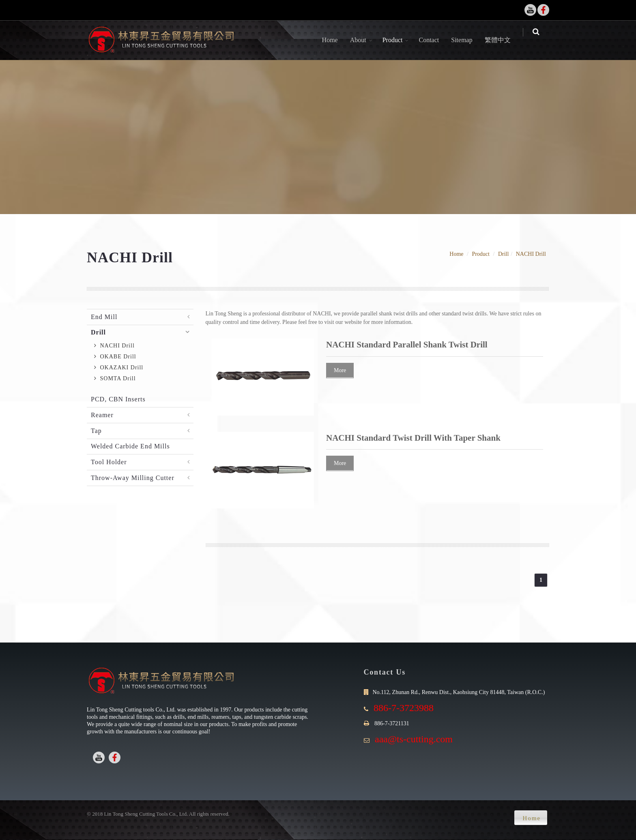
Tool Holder (109, 462)
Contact (434, 40)
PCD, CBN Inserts (118, 399)
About (363, 40)
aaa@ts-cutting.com (414, 739)
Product (398, 40)
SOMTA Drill (115, 378)
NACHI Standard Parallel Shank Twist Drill (407, 345)
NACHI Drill (531, 254)
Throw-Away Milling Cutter (133, 478)
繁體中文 (503, 40)
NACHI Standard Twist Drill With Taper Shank (413, 438)
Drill (503, 254)
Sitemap (467, 40)
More (340, 370)
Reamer (102, 415)
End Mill (104, 317)
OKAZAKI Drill (119, 367)
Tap (96, 431)
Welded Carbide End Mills (130, 446)
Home (335, 40)
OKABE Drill (115, 357)
